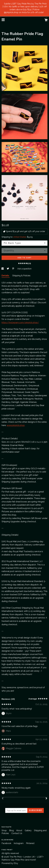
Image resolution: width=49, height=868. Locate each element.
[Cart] (46, 20)
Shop (4, 830)
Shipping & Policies (21, 276)
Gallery (28, 830)
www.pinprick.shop (16, 425)
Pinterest (30, 843)
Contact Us (17, 833)
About (19, 830)
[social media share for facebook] (3, 269)
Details (6, 276)
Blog (12, 830)
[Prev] (3, 799)
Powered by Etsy (10, 863)
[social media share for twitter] (8, 269)
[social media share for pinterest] (13, 269)
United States (20, 237)
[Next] (46, 799)
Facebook (7, 843)
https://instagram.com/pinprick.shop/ (20, 323)
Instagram (19, 843)
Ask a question (24, 269)
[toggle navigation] (3, 20)
